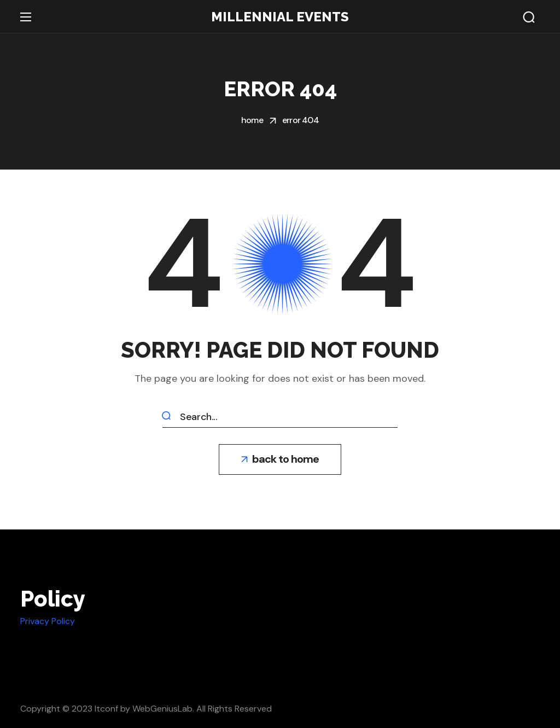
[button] (529, 17)
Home (252, 120)
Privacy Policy (48, 621)
